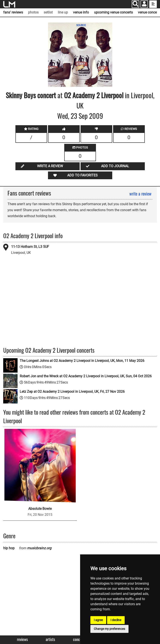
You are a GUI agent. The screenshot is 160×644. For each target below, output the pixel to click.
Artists (50, 639)
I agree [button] (98, 620)
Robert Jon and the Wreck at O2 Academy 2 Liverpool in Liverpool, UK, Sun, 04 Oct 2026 (86, 376)
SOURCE (81, 25)
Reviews (22, 639)
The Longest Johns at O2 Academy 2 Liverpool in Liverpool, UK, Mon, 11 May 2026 (82, 361)
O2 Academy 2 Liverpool (94, 95)
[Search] (135, 4)
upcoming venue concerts (113, 12)
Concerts (79, 639)
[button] (144, 5)
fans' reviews (13, 12)
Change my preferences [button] (109, 629)
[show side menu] (153, 4)
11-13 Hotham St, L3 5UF (30, 247)
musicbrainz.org (39, 548)
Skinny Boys (21, 95)
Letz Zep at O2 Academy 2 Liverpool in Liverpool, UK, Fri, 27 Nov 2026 (72, 392)
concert (46, 95)
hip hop (9, 548)
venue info (81, 12)
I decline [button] (116, 620)
